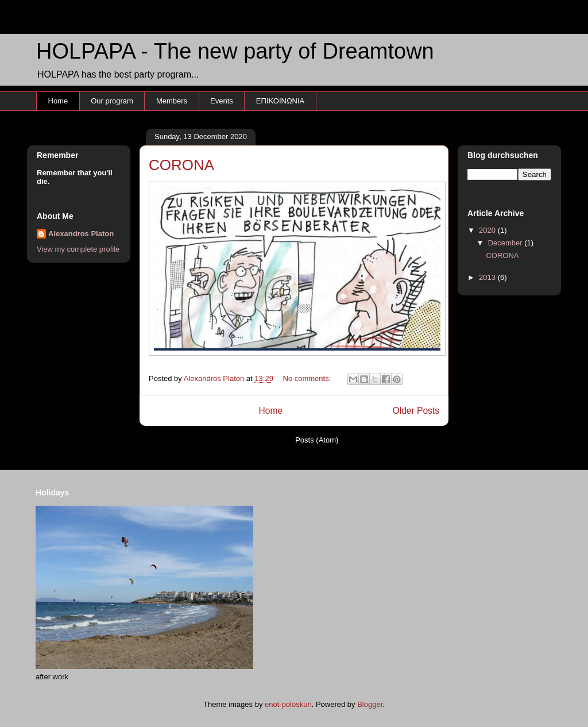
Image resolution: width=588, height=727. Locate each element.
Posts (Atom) (317, 440)
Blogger (370, 704)
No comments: (308, 378)
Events (222, 101)
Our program (112, 101)
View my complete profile (78, 249)
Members (172, 101)
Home (58, 101)
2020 (488, 230)
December (506, 243)
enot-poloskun (288, 704)
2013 (488, 277)
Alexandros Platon (81, 234)
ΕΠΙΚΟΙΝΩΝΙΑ (280, 101)
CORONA (181, 165)
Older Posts (416, 411)
